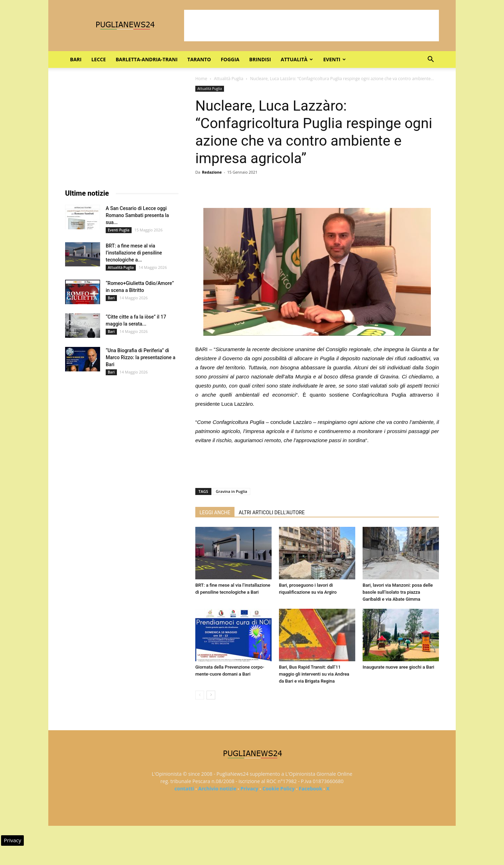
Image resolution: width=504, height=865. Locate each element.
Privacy (249, 789)
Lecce (99, 59)
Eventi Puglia (119, 230)
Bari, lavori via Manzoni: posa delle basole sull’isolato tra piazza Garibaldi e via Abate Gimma (398, 592)
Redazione (212, 172)
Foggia (230, 59)
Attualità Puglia (229, 79)
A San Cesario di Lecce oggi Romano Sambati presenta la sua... (137, 215)
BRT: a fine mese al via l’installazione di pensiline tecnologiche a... (134, 253)
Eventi (334, 59)
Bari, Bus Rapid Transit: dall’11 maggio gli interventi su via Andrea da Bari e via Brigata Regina (314, 674)
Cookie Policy (279, 789)
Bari (76, 59)
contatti (184, 789)
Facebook (311, 789)
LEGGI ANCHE (215, 512)
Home (201, 79)
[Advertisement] (311, 26)
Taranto (199, 59)
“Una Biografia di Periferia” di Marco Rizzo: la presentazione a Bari (141, 357)
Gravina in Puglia (232, 491)
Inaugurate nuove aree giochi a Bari (398, 667)
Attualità (297, 59)
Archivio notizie (217, 789)
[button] (430, 60)
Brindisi (260, 59)
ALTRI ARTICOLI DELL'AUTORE (272, 512)
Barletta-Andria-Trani (146, 59)
